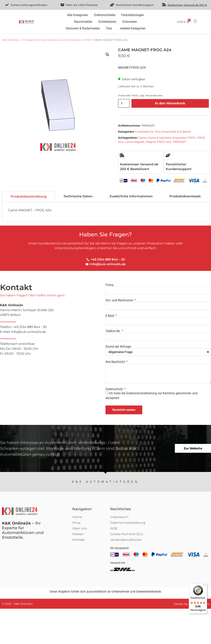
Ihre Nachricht (116, 362)
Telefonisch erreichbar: (53, 349)
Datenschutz (115, 389)
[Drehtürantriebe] (105, 15)
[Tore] (109, 28)
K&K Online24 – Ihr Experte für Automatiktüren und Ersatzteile (42, 40)
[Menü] (205, 586)
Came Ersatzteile (159, 138)
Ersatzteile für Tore (148, 132)
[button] (107, 55)
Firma (110, 285)
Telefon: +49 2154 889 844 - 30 (53, 330)
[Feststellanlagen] (133, 15)
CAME (88, 40)
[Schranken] (130, 22)
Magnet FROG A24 (158, 142)
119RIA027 (179, 142)
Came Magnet (134, 142)
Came (142, 138)
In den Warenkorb (170, 103)
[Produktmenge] (124, 103)
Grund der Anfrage (118, 347)
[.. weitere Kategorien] (132, 28)
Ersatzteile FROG (184, 138)
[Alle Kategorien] (78, 15)
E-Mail (110, 316)
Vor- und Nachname (120, 300)
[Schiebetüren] (107, 22)
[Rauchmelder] (83, 22)
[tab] (29, 196)
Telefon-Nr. (113, 331)
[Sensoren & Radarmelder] (83, 28)
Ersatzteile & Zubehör (177, 132)
